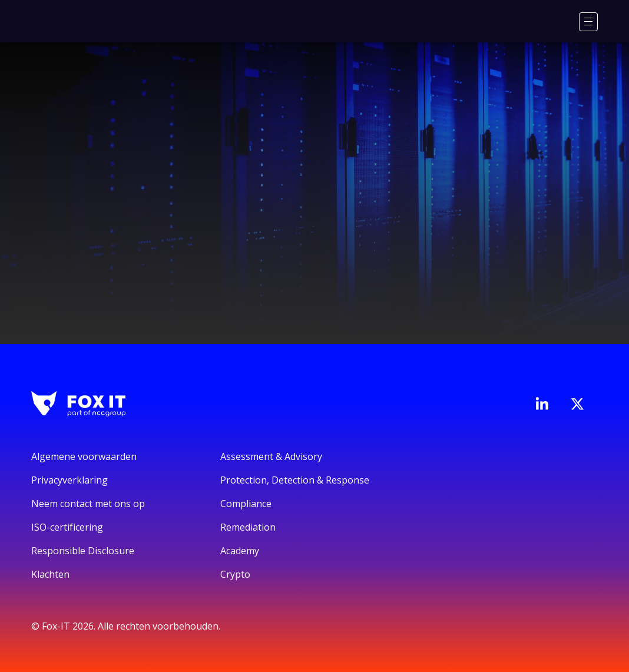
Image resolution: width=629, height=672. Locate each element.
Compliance (246, 504)
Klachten (50, 574)
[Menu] (588, 22)
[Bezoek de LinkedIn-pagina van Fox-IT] (542, 403)
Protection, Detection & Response (295, 480)
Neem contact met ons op (88, 504)
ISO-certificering (67, 527)
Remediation (248, 527)
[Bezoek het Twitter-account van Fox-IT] (577, 404)
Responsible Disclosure (83, 551)
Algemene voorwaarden (84, 456)
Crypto (235, 574)
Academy (240, 551)
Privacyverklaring (69, 480)
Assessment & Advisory (271, 456)
